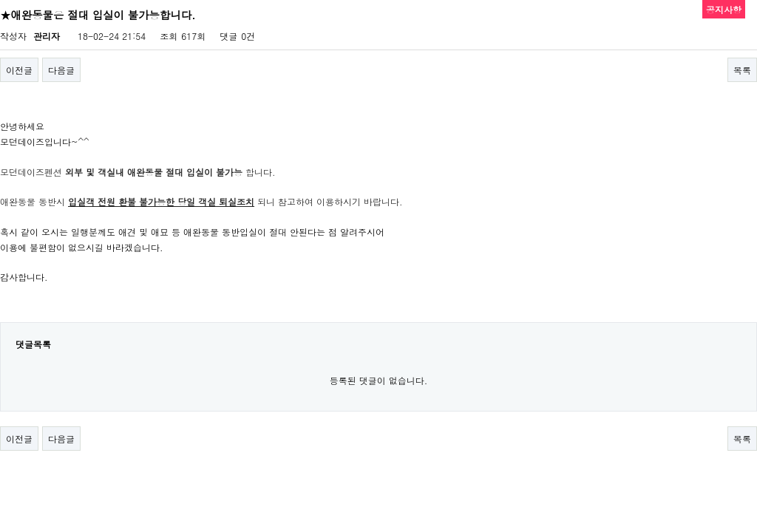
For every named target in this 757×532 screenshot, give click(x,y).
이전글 (19, 70)
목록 (742, 70)
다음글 (61, 70)
